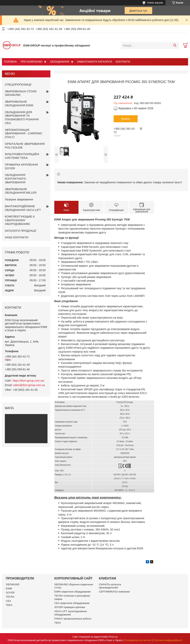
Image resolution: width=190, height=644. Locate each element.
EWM (9, 589)
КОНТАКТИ (123, 62)
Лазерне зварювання (19, 199)
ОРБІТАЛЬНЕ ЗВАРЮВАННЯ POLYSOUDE (25, 146)
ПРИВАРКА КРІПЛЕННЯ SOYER (21, 166)
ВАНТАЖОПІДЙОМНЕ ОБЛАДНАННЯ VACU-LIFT (23, 208)
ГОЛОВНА (10, 62)
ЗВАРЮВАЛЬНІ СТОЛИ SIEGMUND (21, 93)
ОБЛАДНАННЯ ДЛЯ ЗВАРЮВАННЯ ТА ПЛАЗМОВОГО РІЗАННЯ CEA (22, 118)
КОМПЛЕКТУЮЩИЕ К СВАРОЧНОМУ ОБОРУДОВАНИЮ (20, 220)
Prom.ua (113, 637)
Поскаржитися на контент (138, 640)
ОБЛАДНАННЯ (60, 62)
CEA (8, 601)
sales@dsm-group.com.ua (29, 385)
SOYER (10, 593)
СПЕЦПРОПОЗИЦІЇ (18, 84)
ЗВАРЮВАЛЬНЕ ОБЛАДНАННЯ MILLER (21, 191)
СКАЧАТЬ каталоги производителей (110, 586)
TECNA (10, 597)
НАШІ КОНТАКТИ (17, 237)
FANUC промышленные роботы (73, 619)
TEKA (9, 605)
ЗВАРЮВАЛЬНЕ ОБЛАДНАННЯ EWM (19, 103)
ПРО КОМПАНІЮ (31, 62)
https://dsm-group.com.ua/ (28, 381)
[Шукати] (175, 45)
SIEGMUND (13, 584)
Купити (126, 119)
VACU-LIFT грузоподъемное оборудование (71, 613)
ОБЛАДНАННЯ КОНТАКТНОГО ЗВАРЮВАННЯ (15, 179)
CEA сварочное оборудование (72, 603)
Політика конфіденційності (168, 640)
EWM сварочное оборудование (73, 592)
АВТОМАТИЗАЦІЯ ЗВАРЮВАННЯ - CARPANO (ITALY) (23, 133)
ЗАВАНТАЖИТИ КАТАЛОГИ (95, 62)
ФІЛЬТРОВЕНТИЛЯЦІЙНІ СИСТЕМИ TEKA (22, 156)
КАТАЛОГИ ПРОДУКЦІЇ (20, 231)
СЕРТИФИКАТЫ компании (114, 592)
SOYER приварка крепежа (70, 607)
